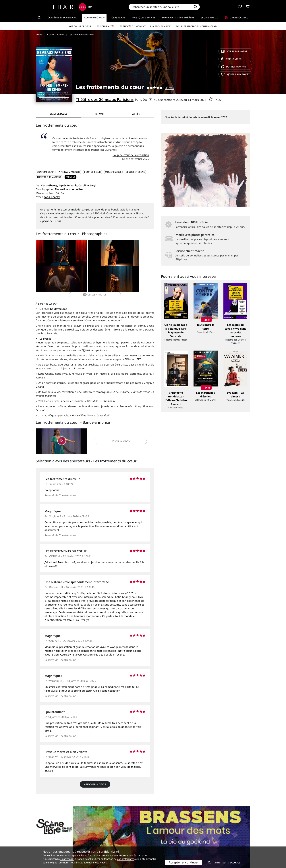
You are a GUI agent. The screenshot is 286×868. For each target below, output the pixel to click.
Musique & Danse (144, 17)
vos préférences (126, 859)
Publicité (150, 838)
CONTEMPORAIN (46, 172)
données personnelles (113, 841)
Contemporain (94, 17)
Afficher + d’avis (95, 784)
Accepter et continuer (184, 862)
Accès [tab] (136, 114)
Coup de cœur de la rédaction (131, 155)
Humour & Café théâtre (178, 17)
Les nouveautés (105, 26)
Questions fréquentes (104, 838)
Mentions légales (46, 841)
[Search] (160, 7)
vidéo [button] (115, 440)
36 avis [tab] (100, 114)
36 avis (169, 88)
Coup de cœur (92, 172)
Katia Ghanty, (50, 185)
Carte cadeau (237, 17)
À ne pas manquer (69, 172)
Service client (99, 834)
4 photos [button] (114, 281)
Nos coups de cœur (80, 26)
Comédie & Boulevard (62, 17)
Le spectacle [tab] (59, 114)
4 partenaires (67, 859)
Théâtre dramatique (49, 177)
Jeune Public (210, 17)
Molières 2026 (113, 172)
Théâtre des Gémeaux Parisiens (105, 99)
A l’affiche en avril (161, 26)
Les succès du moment (132, 26)
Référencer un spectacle (160, 834)
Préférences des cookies (105, 845)
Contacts (41, 845)
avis (234, 67)
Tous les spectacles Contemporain (197, 26)
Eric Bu (60, 193)
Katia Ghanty (52, 197)
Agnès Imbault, (68, 185)
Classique (118, 17)
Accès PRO (152, 841)
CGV (93, 841)
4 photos (234, 51)
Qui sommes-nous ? (48, 834)
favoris (236, 74)
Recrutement (44, 838)
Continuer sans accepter (225, 862)
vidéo (231, 59)
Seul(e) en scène (135, 172)
